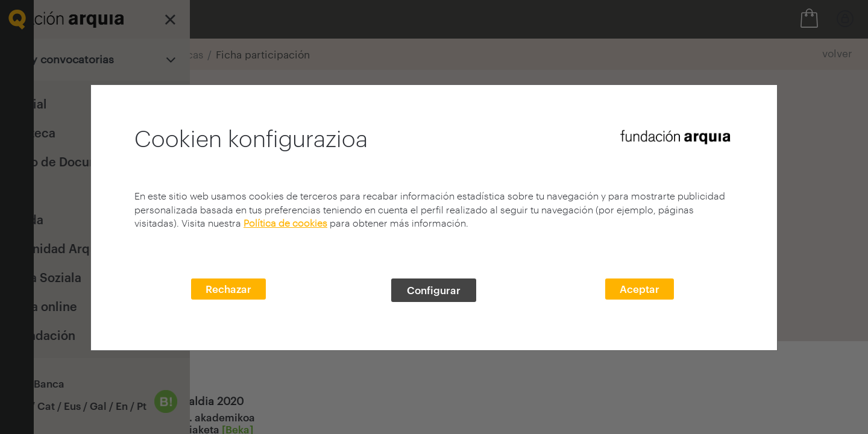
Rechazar (228, 289)
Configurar (434, 290)
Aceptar (640, 289)
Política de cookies (285, 223)
